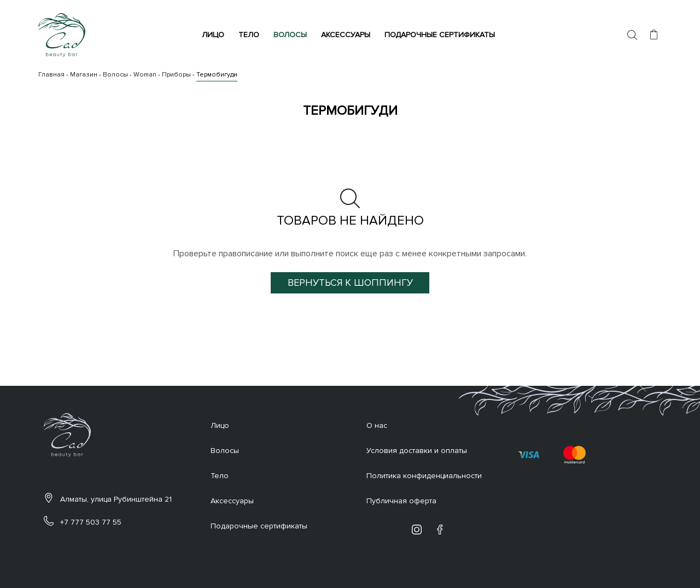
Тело (250, 35)
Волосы (292, 35)
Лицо (215, 35)
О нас (377, 425)
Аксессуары (347, 35)
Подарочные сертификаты (441, 35)
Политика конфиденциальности (424, 476)
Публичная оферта (401, 501)
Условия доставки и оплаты (417, 451)
